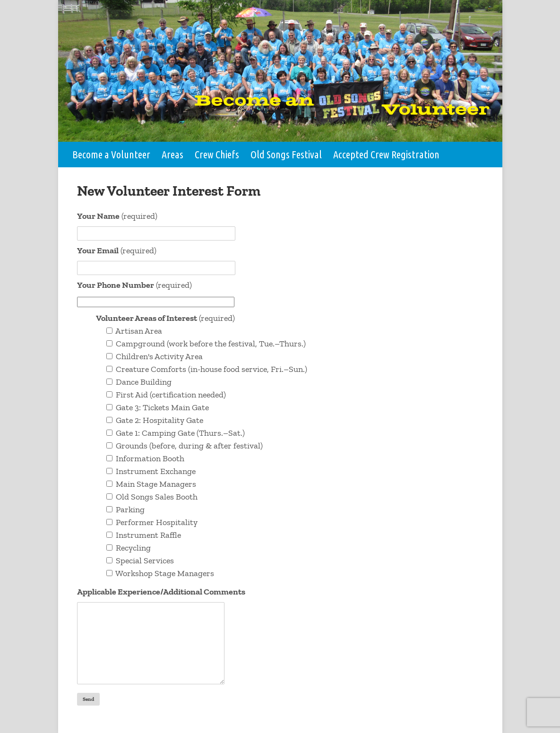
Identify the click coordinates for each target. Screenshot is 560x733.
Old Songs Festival (286, 154)
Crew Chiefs (217, 154)
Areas (172, 154)
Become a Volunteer (111, 154)
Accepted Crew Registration (386, 154)
